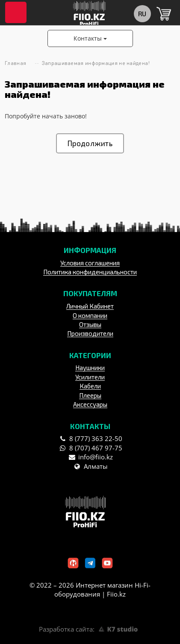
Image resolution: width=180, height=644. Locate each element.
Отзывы (90, 324)
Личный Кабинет (90, 306)
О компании (90, 315)
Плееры (90, 395)
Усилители (90, 377)
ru (142, 13)
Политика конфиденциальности (90, 272)
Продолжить (90, 143)
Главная (15, 63)
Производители (90, 333)
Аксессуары (90, 404)
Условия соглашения (90, 263)
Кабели (90, 386)
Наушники (90, 368)
